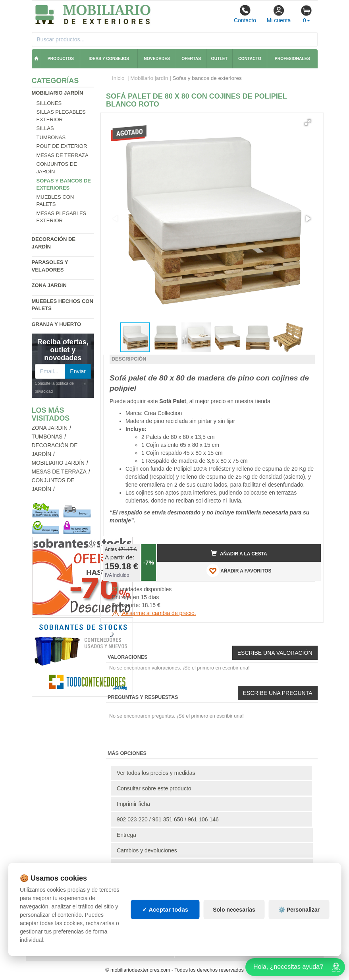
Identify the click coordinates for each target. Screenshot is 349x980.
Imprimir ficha (133, 804)
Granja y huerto (57, 324)
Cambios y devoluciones (147, 850)
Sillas (45, 128)
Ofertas (191, 59)
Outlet (220, 59)
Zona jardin (49, 285)
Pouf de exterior (62, 146)
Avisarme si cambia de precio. (154, 613)
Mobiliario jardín (58, 93)
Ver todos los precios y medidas (156, 773)
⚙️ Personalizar (299, 910)
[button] (308, 122)
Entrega (126, 835)
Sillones (49, 103)
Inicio (118, 78)
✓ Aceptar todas (165, 909)
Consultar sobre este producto (154, 788)
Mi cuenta (279, 14)
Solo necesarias (234, 910)
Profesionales (292, 59)
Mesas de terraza (63, 155)
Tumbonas (51, 137)
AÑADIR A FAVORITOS (239, 571)
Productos (61, 59)
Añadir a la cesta (239, 553)
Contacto (245, 14)
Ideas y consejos (109, 59)
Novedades (157, 59)
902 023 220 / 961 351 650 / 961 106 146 (168, 819)
